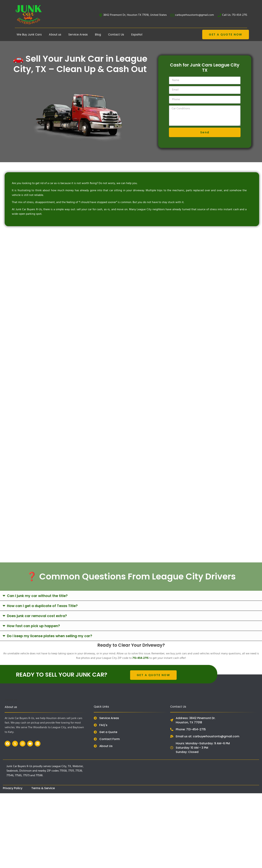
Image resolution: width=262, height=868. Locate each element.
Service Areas (78, 35)
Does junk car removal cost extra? (37, 616)
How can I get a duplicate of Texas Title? (42, 606)
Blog (98, 35)
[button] (131, 596)
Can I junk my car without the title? (37, 596)
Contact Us (116, 35)
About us (55, 35)
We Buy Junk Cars (29, 35)
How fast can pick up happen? (33, 626)
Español (137, 35)
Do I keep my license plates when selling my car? (50, 636)
